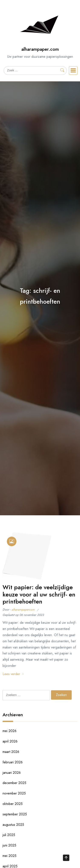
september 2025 (15, 814)
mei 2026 (9, 731)
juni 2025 (9, 845)
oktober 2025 (13, 804)
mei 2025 (9, 856)
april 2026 (10, 741)
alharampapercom (23, 609)
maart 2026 (11, 752)
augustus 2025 (13, 825)
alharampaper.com (40, 49)
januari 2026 (12, 773)
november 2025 (14, 793)
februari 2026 (13, 762)
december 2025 (14, 783)
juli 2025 (9, 835)
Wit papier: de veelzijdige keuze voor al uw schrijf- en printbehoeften (39, 594)
